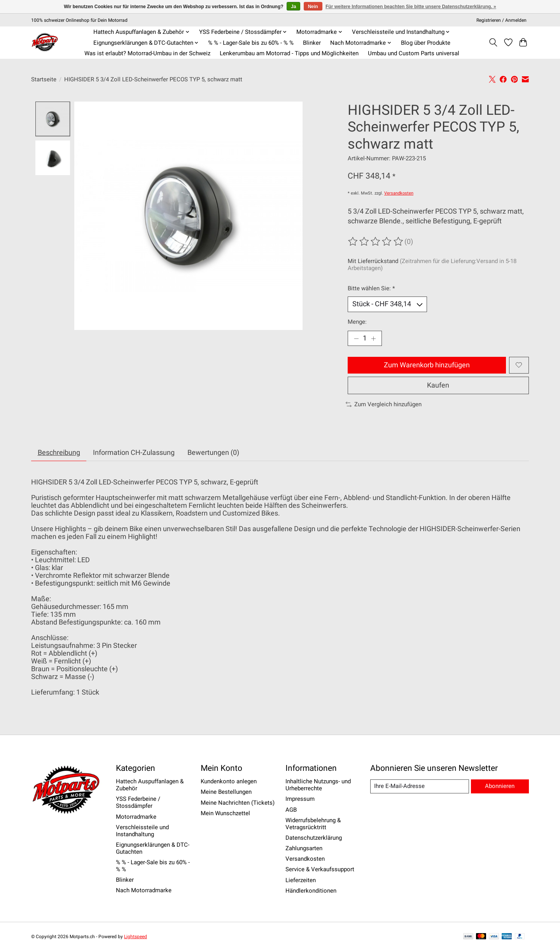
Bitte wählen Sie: (371, 288)
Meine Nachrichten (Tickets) (238, 803)
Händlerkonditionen (311, 891)
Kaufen (438, 385)
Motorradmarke (136, 817)
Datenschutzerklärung (314, 838)
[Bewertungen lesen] (376, 242)
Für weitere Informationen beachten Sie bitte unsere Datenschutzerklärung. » (411, 7)
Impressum (300, 799)
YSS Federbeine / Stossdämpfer (138, 802)
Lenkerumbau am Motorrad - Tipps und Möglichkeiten (289, 53)
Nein (313, 7)
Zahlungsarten (304, 848)
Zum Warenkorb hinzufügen (427, 365)
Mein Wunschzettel (225, 813)
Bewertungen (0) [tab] (213, 453)
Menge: (357, 322)
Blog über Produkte (426, 43)
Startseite (44, 79)
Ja (293, 7)
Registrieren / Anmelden (501, 20)
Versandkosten (399, 193)
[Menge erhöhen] (373, 339)
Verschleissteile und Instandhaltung (142, 831)
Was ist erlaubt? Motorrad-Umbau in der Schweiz (147, 53)
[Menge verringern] (356, 339)
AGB (291, 810)
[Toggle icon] (493, 42)
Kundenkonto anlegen (229, 781)
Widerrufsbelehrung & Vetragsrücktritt (313, 824)
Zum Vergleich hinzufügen (384, 404)
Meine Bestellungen (226, 792)
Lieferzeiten (301, 880)
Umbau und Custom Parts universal (414, 53)
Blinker (312, 43)
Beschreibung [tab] (59, 453)
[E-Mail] (420, 786)
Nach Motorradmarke (144, 890)
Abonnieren (500, 786)
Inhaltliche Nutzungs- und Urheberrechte (318, 785)
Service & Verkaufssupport (320, 869)
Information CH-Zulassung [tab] (134, 453)
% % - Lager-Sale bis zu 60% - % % (251, 43)
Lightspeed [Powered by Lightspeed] (136, 937)
